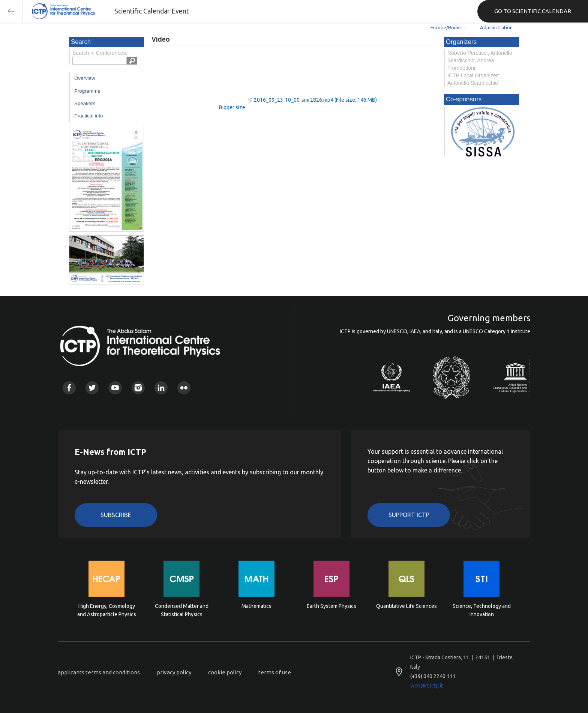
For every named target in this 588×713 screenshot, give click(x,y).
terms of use (275, 672)
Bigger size (232, 107)
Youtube (115, 388)
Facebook (69, 388)
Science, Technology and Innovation (482, 610)
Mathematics (256, 606)
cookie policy (225, 672)
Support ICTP (409, 515)
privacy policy (174, 672)
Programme (87, 91)
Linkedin (161, 388)
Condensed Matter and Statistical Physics (182, 610)
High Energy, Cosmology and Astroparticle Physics (107, 610)
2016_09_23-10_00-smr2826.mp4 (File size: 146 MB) (315, 100)
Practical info (88, 116)
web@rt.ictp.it (427, 686)
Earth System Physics (331, 606)
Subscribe (116, 515)
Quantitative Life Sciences (406, 606)
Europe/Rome (446, 27)
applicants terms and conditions (99, 672)
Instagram (138, 388)
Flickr (184, 388)
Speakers (85, 103)
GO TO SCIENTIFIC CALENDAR (533, 11)
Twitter (92, 388)
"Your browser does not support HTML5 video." (198, 78)
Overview (85, 78)
